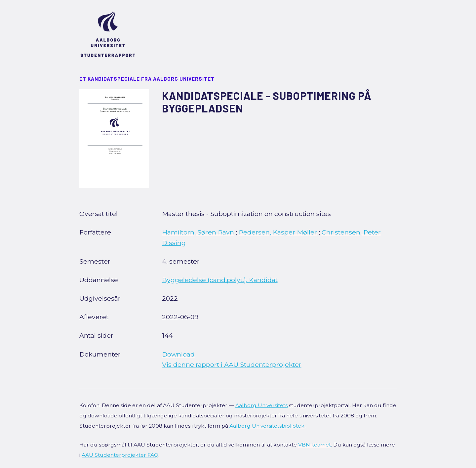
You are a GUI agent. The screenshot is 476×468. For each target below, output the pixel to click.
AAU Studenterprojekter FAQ (120, 455)
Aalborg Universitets (261, 405)
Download (178, 354)
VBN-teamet (315, 445)
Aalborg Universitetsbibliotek (267, 426)
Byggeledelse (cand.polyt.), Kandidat (220, 280)
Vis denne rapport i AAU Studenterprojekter (232, 364)
